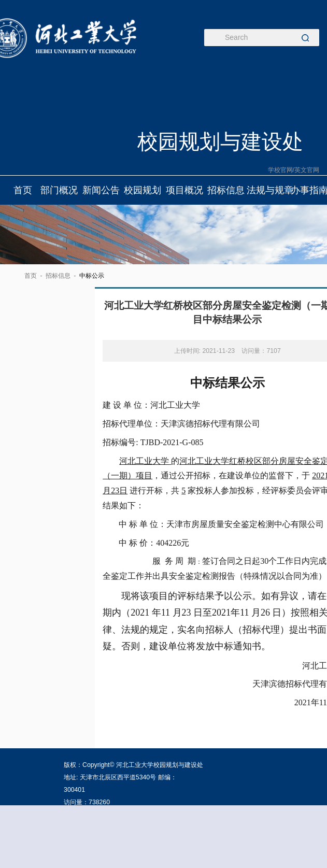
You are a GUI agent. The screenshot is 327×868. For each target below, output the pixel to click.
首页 (23, 190)
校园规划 (143, 190)
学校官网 (280, 170)
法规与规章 (267, 190)
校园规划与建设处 (220, 142)
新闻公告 (101, 190)
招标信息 (226, 190)
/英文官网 (306, 170)
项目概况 (184, 190)
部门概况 (60, 190)
